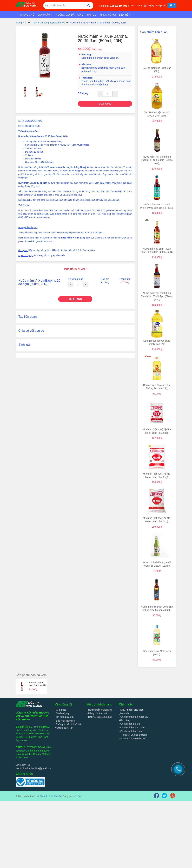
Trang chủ (27, 15)
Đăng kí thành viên (98, 713)
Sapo (80, 796)
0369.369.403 (119, 6)
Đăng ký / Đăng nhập (155, 6)
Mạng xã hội (108, 15)
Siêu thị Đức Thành (50, 796)
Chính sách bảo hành (131, 731)
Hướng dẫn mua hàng (99, 710)
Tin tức (92, 15)
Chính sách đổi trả (129, 724)
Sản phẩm (45, 15)
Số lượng (83, 93)
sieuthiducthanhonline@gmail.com (34, 768)
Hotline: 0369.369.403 (99, 717)
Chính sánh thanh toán (132, 728)
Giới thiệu (61, 710)
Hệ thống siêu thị (64, 717)
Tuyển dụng (62, 713)
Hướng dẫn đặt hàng (70, 15)
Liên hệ (125, 15)
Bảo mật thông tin (65, 721)
